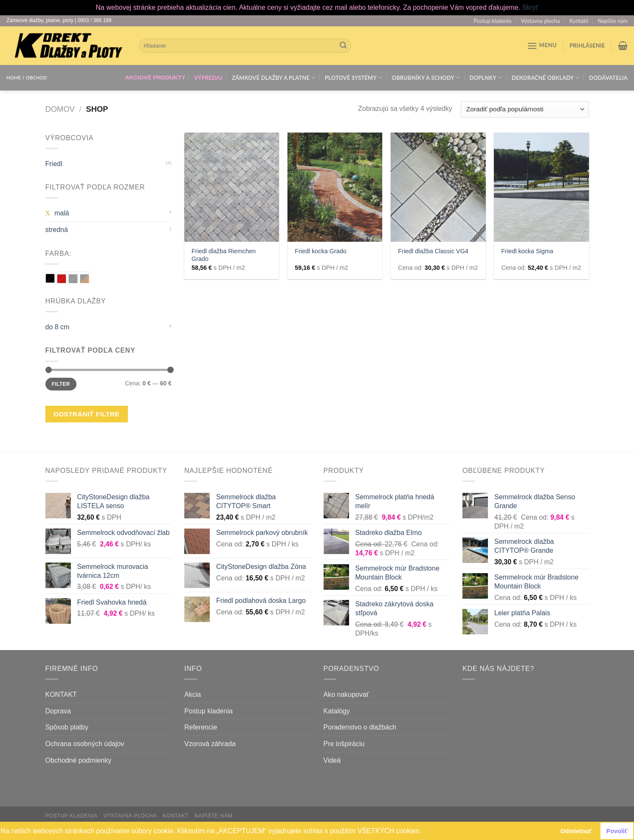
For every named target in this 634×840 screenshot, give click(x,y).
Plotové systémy (354, 78)
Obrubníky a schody (426, 78)
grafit (50, 279)
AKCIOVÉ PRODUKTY (155, 78)
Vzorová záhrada (210, 744)
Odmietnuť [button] (576, 831)
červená (62, 279)
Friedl (54, 164)
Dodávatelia (608, 78)
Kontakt (579, 21)
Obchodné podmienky (79, 760)
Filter (61, 384)
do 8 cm (58, 327)
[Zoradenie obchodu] (525, 109)
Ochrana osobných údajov (85, 744)
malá (62, 213)
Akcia (193, 694)
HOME (14, 78)
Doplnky (486, 78)
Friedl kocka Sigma (527, 251)
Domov (60, 109)
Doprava (58, 711)
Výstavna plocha (541, 21)
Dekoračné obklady (546, 78)
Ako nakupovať (346, 694)
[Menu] (542, 46)
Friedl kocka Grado (321, 251)
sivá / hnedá (85, 279)
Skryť (530, 7)
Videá (332, 760)
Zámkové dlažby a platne (273, 78)
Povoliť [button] (617, 831)
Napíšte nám (613, 21)
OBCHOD (37, 78)
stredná (57, 230)
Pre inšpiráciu (344, 744)
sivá (73, 279)
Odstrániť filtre (86, 414)
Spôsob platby (67, 727)
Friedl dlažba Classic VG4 (433, 251)
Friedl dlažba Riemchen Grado (224, 255)
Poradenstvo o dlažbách (360, 727)
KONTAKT (61, 694)
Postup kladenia (493, 21)
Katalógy (337, 711)
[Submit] (343, 45)
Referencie (201, 727)
